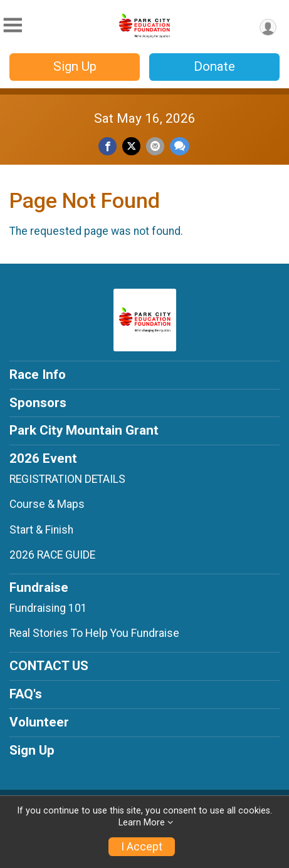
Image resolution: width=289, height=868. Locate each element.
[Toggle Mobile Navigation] (13, 25)
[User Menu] (268, 27)
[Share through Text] (180, 146)
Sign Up (75, 66)
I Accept (142, 847)
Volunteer (39, 722)
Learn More (142, 823)
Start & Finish (41, 530)
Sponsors (38, 403)
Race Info (38, 375)
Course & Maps (47, 504)
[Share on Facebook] (108, 146)
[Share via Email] (155, 146)
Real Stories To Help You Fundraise (94, 633)
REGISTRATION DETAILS (67, 479)
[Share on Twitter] (131, 146)
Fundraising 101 (48, 608)
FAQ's (26, 694)
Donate (214, 66)
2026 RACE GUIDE (52, 555)
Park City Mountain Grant (84, 430)
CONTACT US (49, 666)
